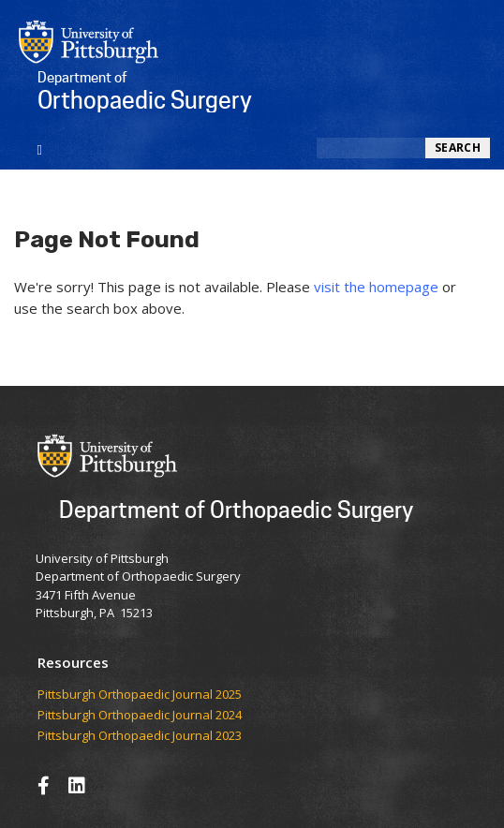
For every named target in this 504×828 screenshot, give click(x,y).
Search (458, 148)
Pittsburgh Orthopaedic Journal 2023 (140, 736)
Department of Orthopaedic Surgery (236, 509)
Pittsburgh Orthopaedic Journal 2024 (140, 716)
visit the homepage (376, 287)
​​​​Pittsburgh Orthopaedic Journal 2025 (140, 695)
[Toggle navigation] (40, 148)
